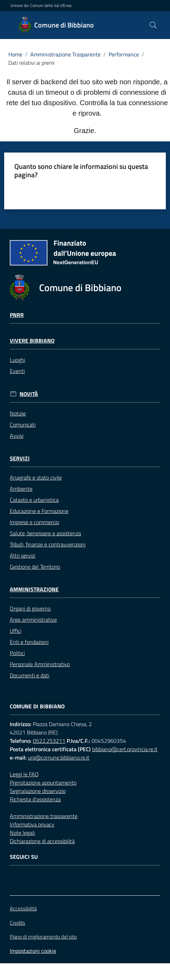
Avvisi (17, 436)
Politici (17, 653)
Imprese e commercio (34, 522)
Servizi (20, 458)
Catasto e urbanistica (34, 500)
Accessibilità (23, 908)
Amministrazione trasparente (44, 816)
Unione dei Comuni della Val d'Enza (41, 6)
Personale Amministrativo (40, 664)
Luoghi (17, 360)
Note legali (22, 833)
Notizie (18, 413)
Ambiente (21, 489)
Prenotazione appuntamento (43, 783)
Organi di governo (30, 608)
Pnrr (17, 315)
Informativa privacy (32, 824)
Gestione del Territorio (35, 567)
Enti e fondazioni (29, 642)
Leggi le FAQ (24, 774)
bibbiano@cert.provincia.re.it (125, 749)
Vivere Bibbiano (32, 341)
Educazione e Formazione (39, 511)
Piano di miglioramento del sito (43, 937)
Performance (124, 54)
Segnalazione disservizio (38, 791)
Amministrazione (34, 589)
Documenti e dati (29, 675)
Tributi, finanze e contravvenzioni (48, 544)
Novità (29, 394)
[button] (153, 25)
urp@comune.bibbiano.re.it (59, 757)
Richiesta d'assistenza (35, 799)
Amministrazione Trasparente (65, 54)
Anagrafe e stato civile (36, 477)
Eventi (17, 371)
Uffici (16, 631)
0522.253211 (49, 741)
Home (15, 54)
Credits (17, 923)
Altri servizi (23, 555)
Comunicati (23, 425)
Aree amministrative (33, 620)
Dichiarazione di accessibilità (42, 841)
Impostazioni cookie (33, 951)
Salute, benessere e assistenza (45, 533)
